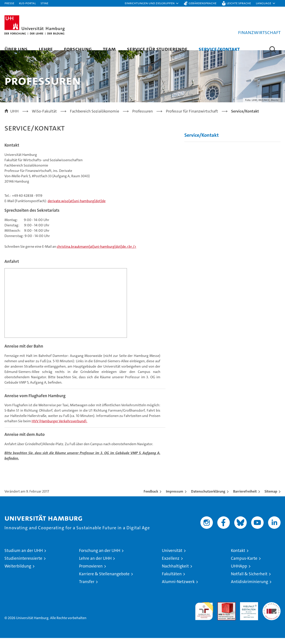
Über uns (16, 49)
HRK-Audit (248, 611)
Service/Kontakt (219, 49)
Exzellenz (171, 564)
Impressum (175, 497)
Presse (9, 3)
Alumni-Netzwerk (178, 588)
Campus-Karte (244, 564)
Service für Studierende (157, 49)
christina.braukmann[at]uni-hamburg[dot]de (91, 253)
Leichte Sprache (239, 3)
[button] (152, 3)
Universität (172, 556)
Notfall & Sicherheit (249, 580)
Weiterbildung (18, 572)
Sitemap (271, 497)
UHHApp (239, 572)
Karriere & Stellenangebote (104, 580)
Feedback (151, 497)
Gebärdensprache (203, 3)
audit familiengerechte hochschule (204, 615)
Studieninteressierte (23, 564)
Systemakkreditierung (272, 611)
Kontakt (238, 556)
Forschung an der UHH (100, 556)
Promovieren (91, 572)
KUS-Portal (27, 3)
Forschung (78, 49)
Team (109, 49)
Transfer (87, 588)
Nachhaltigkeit (175, 572)
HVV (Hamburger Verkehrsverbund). (59, 427)
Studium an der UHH (24, 556)
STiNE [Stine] (44, 3)
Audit (222, 611)
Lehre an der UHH (95, 564)
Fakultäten (172, 580)
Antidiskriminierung (249, 588)
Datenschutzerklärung (208, 497)
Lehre (46, 49)
